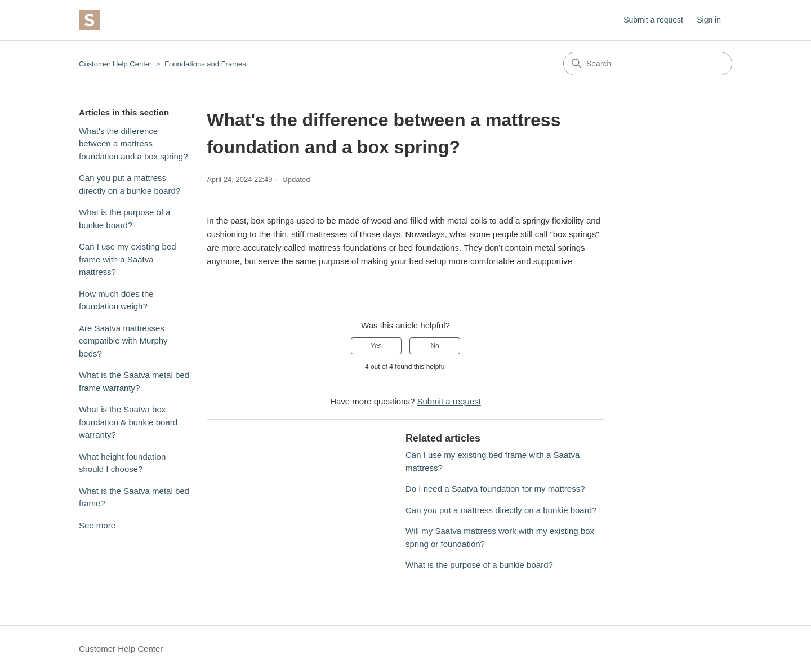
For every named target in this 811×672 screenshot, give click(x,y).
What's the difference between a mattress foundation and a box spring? (133, 144)
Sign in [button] (709, 20)
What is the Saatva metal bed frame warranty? (134, 381)
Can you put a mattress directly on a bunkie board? (130, 184)
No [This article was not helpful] (435, 346)
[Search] (648, 64)
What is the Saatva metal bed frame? (134, 497)
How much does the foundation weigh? (116, 300)
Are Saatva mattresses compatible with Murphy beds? (123, 341)
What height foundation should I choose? (122, 463)
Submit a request (653, 20)
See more (97, 525)
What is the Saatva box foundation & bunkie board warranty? (128, 422)
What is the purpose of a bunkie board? (125, 219)
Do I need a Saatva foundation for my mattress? (495, 489)
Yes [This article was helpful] (376, 346)
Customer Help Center (115, 64)
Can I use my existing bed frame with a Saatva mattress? (128, 259)
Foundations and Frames (205, 64)
